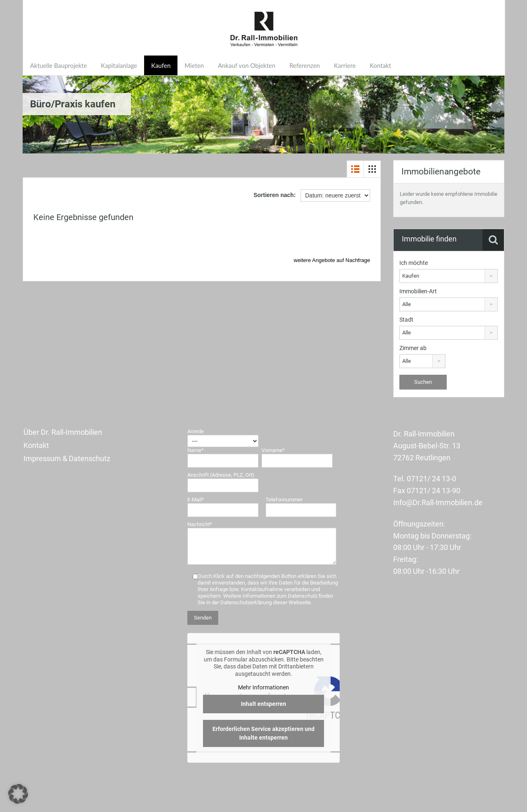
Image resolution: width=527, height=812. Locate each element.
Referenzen (305, 65)
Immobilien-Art (418, 291)
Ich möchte (414, 263)
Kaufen (161, 65)
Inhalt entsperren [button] (263, 704)
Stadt (406, 320)
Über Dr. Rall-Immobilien (63, 432)
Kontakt (380, 65)
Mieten (194, 65)
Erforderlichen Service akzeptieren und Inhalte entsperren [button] (263, 733)
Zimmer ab (413, 348)
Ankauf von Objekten (247, 65)
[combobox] (449, 276)
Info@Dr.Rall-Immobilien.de (438, 502)
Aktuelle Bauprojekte (58, 65)
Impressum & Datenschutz (67, 458)
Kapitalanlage (119, 65)
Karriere (345, 65)
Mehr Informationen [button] (263, 687)
